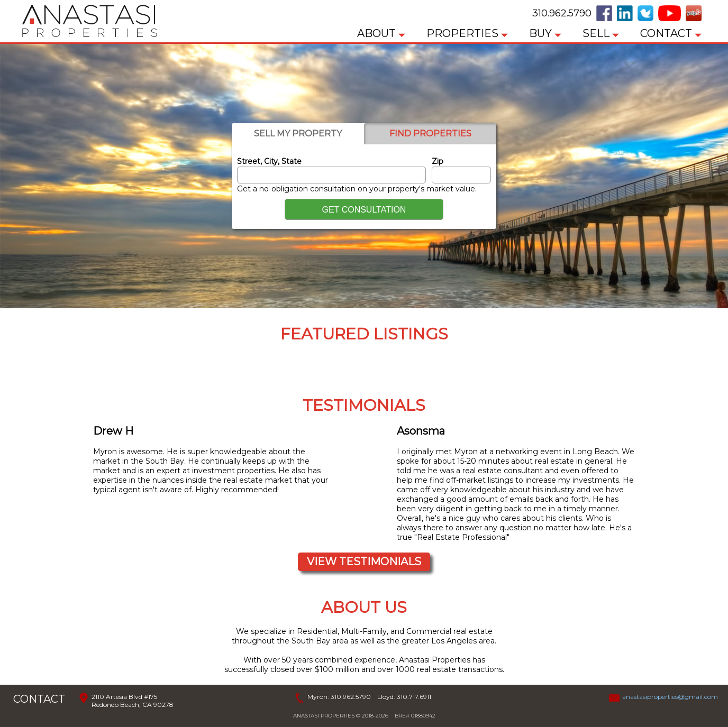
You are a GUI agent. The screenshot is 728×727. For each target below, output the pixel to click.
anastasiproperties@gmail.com (670, 697)
